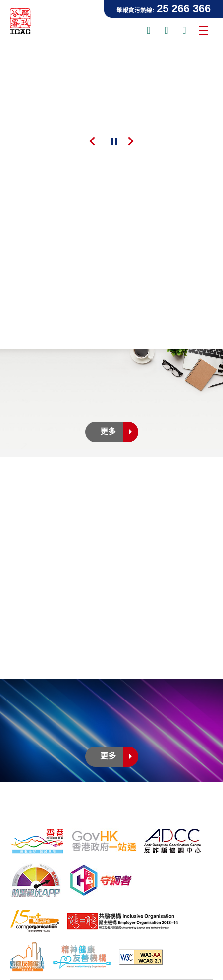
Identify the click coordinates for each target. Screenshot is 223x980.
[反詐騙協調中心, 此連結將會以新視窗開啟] (172, 841)
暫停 (114, 142)
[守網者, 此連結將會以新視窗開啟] (101, 880)
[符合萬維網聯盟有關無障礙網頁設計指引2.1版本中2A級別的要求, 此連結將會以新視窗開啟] (141, 957)
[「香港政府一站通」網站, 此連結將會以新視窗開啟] (104, 841)
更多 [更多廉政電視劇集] (119, 757)
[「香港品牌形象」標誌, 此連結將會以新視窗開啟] (37, 841)
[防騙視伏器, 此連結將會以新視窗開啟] (36, 880)
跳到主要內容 (0, 0)
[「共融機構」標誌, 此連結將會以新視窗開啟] (123, 921)
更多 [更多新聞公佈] (119, 432)
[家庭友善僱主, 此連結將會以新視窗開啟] (27, 957)
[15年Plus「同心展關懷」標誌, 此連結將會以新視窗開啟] (35, 921)
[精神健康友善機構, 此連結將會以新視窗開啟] (82, 957)
